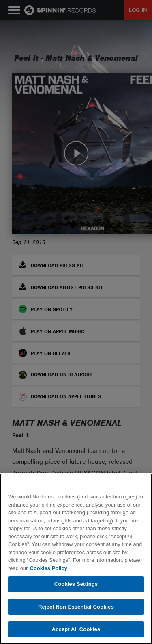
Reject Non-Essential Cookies (76, 607)
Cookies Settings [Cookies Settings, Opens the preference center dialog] (76, 584)
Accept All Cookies (76, 629)
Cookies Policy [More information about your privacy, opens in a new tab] (48, 568)
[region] (76, 559)
